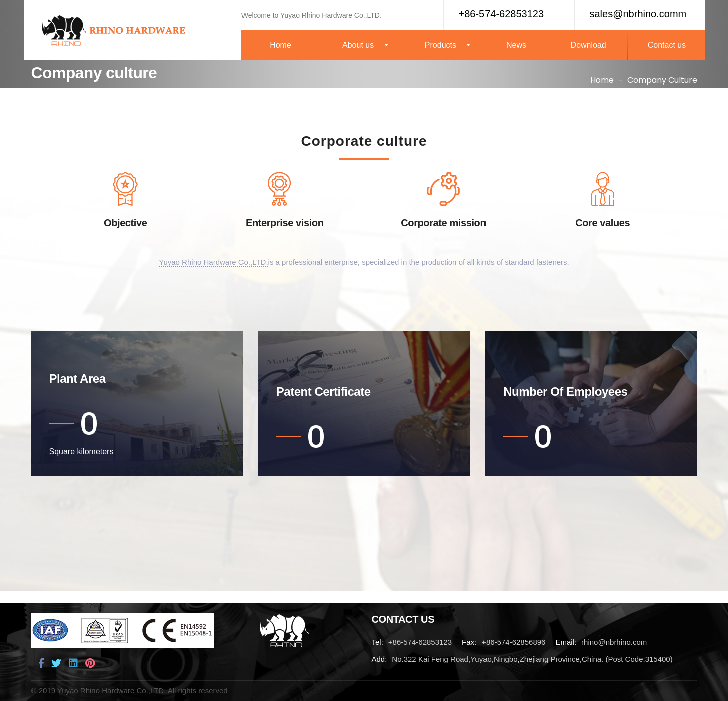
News (516, 45)
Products (441, 45)
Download (588, 45)
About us (358, 45)
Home (280, 45)
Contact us (667, 45)
